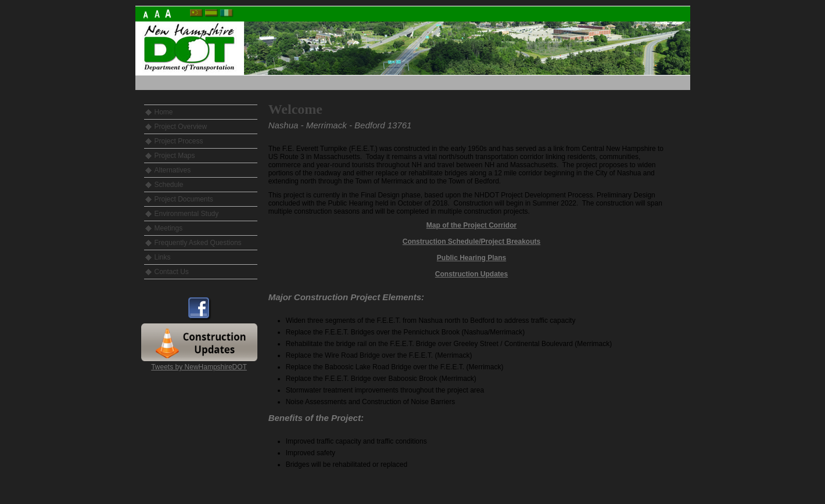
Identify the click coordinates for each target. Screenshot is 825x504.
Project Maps (175, 156)
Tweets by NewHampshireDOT (199, 367)
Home (164, 112)
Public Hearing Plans (471, 258)
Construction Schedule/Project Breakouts (471, 242)
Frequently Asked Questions (198, 243)
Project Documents (184, 199)
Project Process (179, 141)
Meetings (169, 228)
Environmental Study (187, 214)
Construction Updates (471, 274)
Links (163, 257)
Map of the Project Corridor (471, 225)
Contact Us (172, 272)
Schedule (169, 185)
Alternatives (173, 170)
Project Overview (181, 127)
